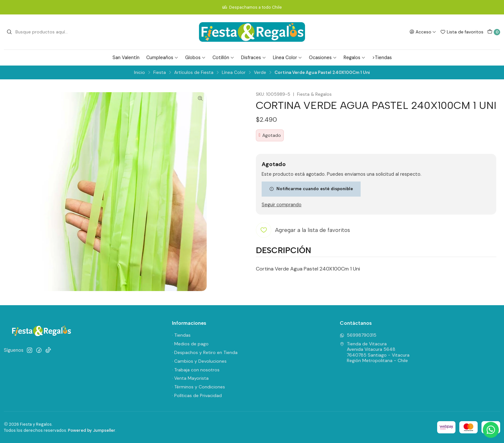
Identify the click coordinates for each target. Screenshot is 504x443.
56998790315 (358, 335)
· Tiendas (181, 335)
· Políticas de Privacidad (197, 395)
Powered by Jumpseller (92, 430)
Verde (260, 73)
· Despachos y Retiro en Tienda (205, 352)
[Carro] (494, 32)
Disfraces (254, 58)
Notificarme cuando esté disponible (311, 189)
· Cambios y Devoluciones (199, 361)
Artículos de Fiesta (194, 73)
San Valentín (126, 58)
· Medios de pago (190, 344)
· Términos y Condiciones (198, 387)
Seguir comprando (282, 205)
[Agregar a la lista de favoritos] (303, 230)
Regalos (355, 58)
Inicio (139, 73)
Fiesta (160, 73)
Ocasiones (323, 58)
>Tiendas (382, 58)
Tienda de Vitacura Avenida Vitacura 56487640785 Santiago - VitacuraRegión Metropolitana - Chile (375, 352)
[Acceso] (423, 32)
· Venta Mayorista (190, 378)
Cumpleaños (162, 58)
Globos (195, 58)
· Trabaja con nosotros (196, 370)
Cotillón (223, 58)
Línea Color (288, 58)
